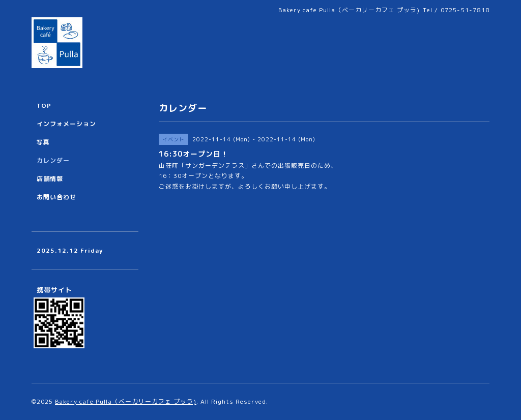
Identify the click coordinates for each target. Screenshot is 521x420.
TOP (44, 106)
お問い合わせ (56, 197)
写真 (43, 142)
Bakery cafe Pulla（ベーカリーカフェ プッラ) (126, 401)
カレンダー (53, 160)
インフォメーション (66, 124)
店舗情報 (50, 179)
